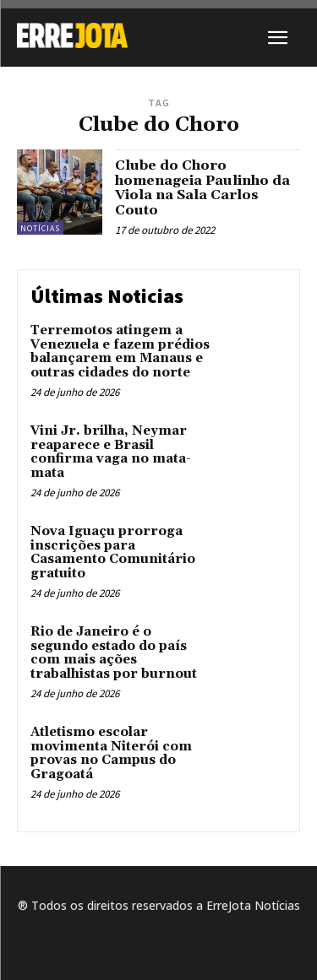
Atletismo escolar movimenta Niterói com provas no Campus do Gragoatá (111, 753)
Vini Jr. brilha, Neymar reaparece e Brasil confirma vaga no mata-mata (111, 452)
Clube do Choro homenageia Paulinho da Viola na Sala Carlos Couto (202, 188)
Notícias (40, 228)
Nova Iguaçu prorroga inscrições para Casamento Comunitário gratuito (113, 552)
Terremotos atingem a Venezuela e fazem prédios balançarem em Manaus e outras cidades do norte (120, 352)
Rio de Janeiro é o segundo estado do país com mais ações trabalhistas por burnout (114, 653)
